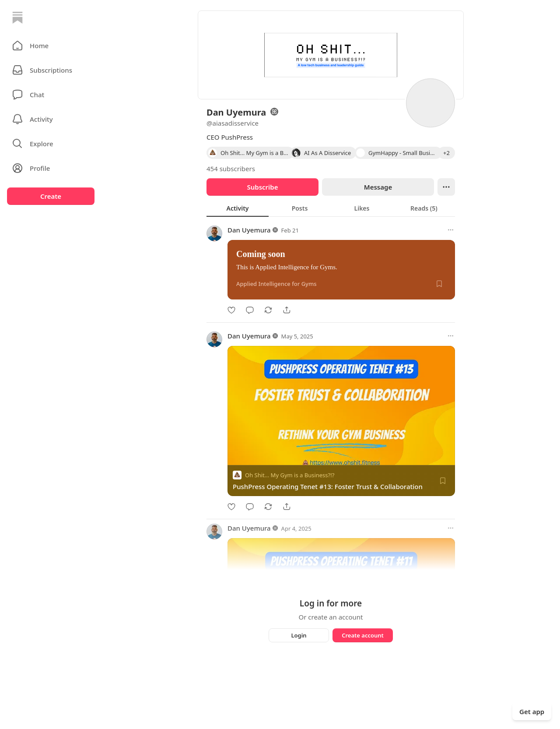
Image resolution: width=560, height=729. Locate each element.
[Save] (439, 284)
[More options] (451, 230)
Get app (532, 711)
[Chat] (51, 95)
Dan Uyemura (249, 230)
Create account (363, 635)
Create (51, 196)
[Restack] (268, 310)
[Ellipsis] (446, 187)
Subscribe (262, 187)
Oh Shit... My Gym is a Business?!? (290, 475)
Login (299, 635)
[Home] (17, 18)
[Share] (287, 310)
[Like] (231, 310)
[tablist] (331, 208)
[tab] (238, 208)
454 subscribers (231, 169)
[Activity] (51, 119)
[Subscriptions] (51, 70)
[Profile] (51, 168)
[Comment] (250, 310)
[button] (51, 46)
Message (378, 187)
